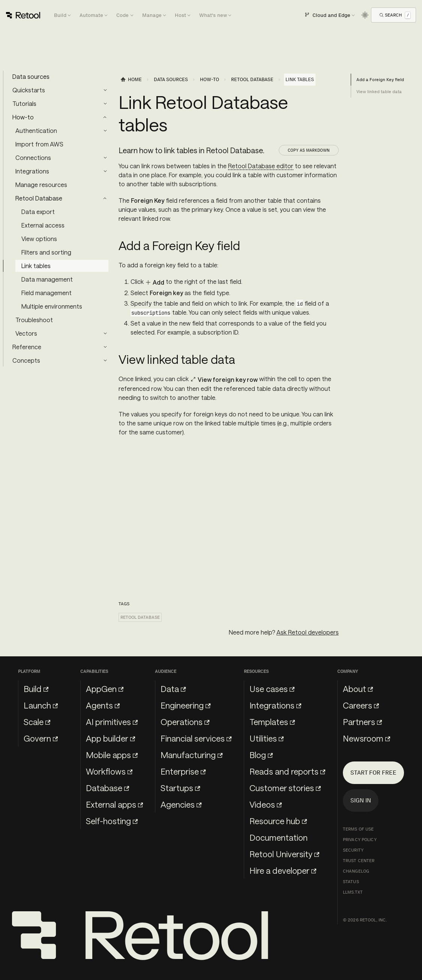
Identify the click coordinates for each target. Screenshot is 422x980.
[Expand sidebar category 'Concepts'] (105, 360)
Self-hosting (112, 821)
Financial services (196, 738)
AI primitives (112, 722)
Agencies (181, 804)
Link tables (36, 266)
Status (351, 882)
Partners (362, 722)
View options (39, 239)
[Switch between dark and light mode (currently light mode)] (365, 15)
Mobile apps (112, 755)
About (358, 689)
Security (353, 850)
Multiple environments (52, 306)
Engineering (185, 705)
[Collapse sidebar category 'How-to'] (105, 117)
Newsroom (366, 738)
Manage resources (41, 185)
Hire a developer (283, 870)
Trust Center (359, 861)
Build (36, 689)
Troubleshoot (34, 320)
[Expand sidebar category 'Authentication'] (105, 131)
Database (107, 788)
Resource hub (278, 821)
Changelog (356, 871)
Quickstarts (29, 90)
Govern (41, 738)
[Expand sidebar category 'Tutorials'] (105, 104)
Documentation (279, 837)
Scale (37, 722)
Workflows (109, 771)
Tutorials (24, 103)
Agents (103, 705)
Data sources (31, 76)
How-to (23, 117)
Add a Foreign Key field (380, 80)
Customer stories (285, 788)
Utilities (267, 738)
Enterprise (183, 771)
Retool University (284, 854)
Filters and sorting (46, 252)
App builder (110, 738)
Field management (47, 293)
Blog (261, 755)
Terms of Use (358, 829)
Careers (361, 705)
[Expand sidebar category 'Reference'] (105, 347)
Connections (33, 158)
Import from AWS (39, 144)
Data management (47, 279)
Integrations (32, 171)
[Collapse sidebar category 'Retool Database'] (105, 198)
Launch (41, 705)
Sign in (361, 800)
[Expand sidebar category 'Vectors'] (105, 333)
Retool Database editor (261, 166)
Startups (180, 788)
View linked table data (379, 92)
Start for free (373, 773)
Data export (38, 212)
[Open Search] (395, 15)
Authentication (36, 130)
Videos (266, 804)
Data (173, 689)
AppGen (105, 689)
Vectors (26, 333)
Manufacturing (191, 755)
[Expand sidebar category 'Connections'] (105, 158)
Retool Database (39, 198)
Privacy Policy (360, 840)
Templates (272, 722)
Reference (27, 347)
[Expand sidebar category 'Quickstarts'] (105, 90)
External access (43, 225)
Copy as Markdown (309, 150)
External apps (114, 804)
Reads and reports (287, 771)
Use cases (272, 689)
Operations (185, 722)
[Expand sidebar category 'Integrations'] (105, 171)
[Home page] (131, 80)
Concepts (26, 360)
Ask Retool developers (308, 632)
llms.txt (353, 892)
